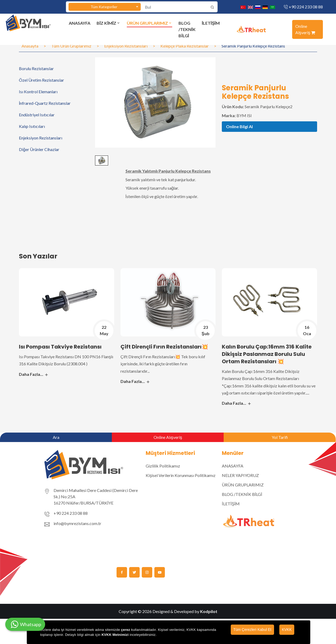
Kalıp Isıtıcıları (32, 126)
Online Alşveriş (305, 29)
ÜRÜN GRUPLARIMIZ (149, 23)
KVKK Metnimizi (115, 635)
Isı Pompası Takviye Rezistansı (60, 347)
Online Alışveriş (168, 437)
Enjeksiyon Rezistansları (126, 46)
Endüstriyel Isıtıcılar (37, 115)
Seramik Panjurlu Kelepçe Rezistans (253, 46)
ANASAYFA (80, 23)
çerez (126, 630)
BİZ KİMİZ (109, 23)
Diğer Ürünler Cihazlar (39, 149)
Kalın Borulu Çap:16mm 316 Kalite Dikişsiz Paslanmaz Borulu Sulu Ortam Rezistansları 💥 (267, 354)
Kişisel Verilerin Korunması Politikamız (181, 475)
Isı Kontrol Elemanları (38, 92)
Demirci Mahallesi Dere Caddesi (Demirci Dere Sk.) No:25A (96, 493)
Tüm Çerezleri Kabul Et (252, 630)
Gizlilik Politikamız (163, 466)
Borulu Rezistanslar (36, 68)
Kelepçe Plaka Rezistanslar (185, 46)
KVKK (287, 630)
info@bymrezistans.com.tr (77, 523)
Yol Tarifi (280, 437)
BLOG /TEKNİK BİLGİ (187, 29)
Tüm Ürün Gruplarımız (71, 46)
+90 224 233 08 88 (306, 7)
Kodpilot (209, 611)
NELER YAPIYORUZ (240, 475)
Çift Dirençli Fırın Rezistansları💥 (164, 347)
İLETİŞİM (211, 23)
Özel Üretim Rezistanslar (41, 80)
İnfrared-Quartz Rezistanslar (45, 103)
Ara (56, 437)
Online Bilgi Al (239, 126)
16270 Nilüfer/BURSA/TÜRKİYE (83, 503)
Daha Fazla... (34, 374)
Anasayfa (30, 46)
